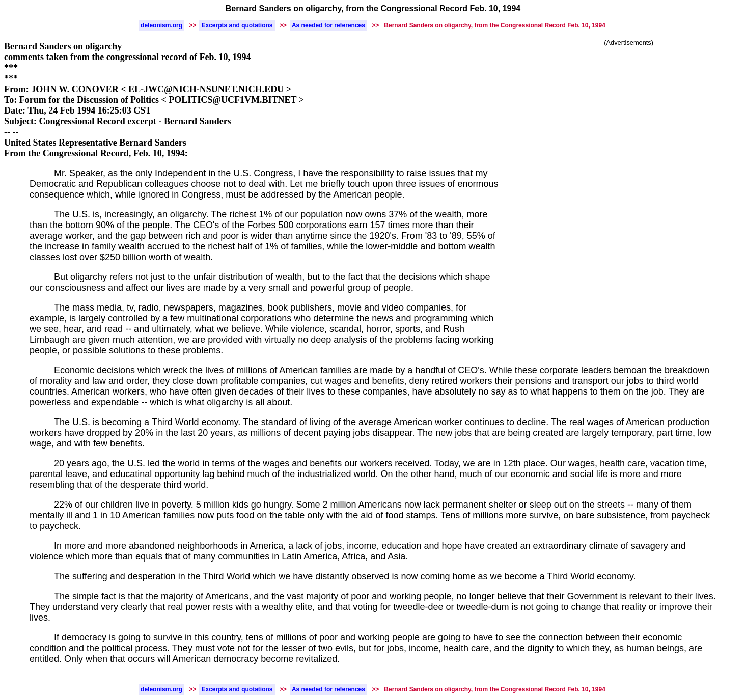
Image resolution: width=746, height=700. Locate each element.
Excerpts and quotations (237, 25)
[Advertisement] (629, 124)
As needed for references (328, 25)
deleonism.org (161, 25)
